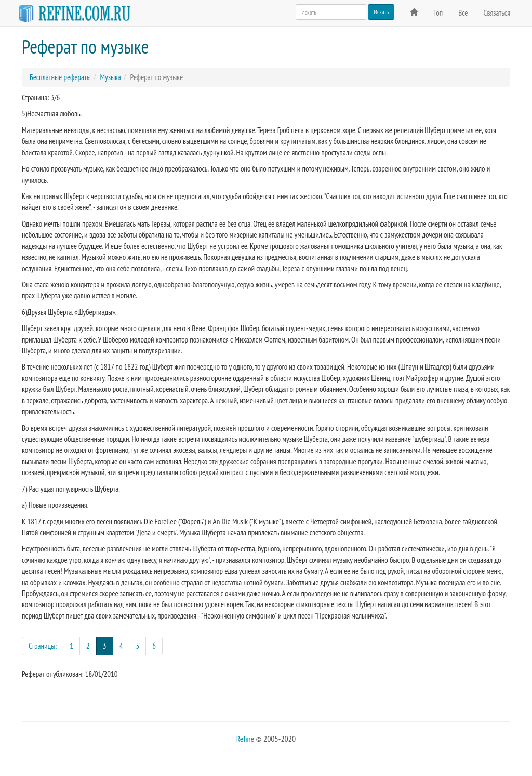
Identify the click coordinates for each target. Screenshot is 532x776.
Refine (245, 739)
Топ (438, 13)
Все (463, 13)
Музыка (110, 77)
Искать (381, 12)
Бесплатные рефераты (60, 77)
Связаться (497, 13)
